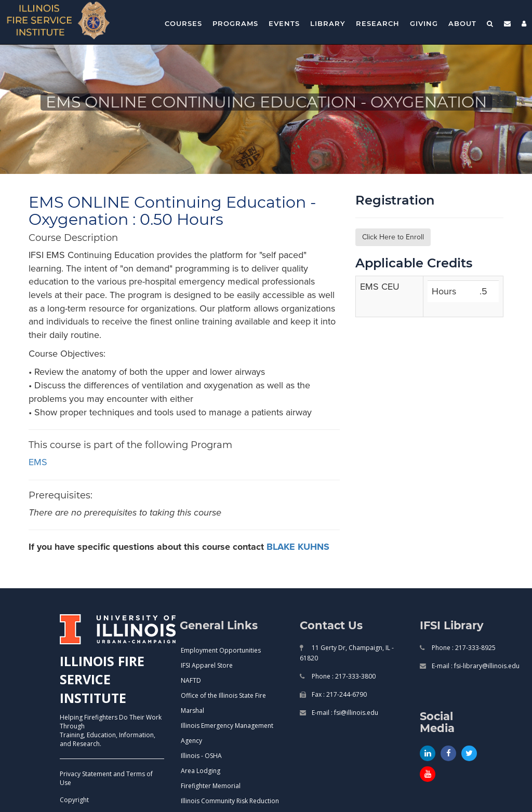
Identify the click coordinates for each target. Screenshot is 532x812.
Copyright (74, 800)
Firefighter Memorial (211, 786)
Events (284, 23)
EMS (38, 462)
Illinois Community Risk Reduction (230, 801)
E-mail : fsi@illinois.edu (344, 713)
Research (378, 23)
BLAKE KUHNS (298, 547)
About (462, 23)
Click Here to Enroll (393, 237)
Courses (183, 23)
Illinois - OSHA (201, 756)
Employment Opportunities (221, 650)
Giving (424, 23)
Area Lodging (201, 771)
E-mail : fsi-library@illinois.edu (475, 666)
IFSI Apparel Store (207, 665)
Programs (235, 23)
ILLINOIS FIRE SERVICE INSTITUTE (102, 679)
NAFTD (191, 680)
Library (328, 23)
